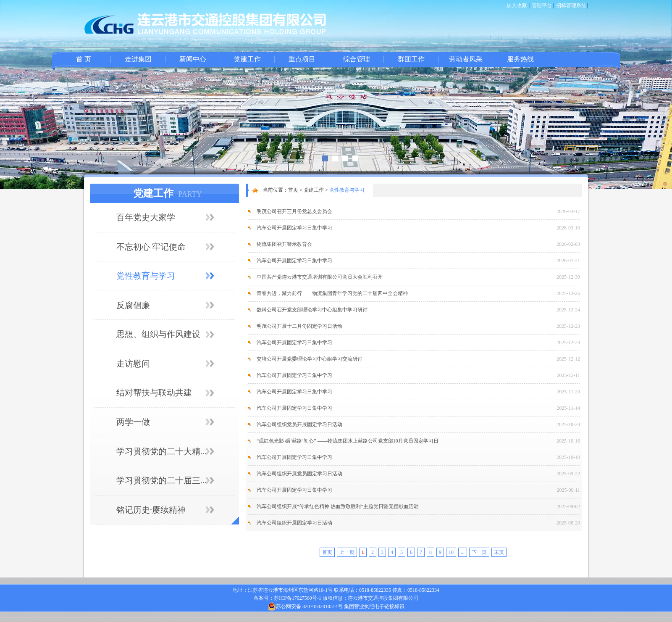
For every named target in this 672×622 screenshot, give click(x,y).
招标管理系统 (571, 5)
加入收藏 (517, 5)
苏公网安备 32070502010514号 (305, 606)
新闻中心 (193, 59)
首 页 (84, 59)
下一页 (479, 552)
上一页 (347, 552)
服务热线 (520, 59)
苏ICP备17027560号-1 (298, 598)
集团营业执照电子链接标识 (374, 606)
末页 (499, 552)
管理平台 (542, 5)
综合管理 (357, 59)
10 (451, 552)
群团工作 (411, 59)
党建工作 (247, 59)
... (463, 552)
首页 (293, 190)
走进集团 (138, 59)
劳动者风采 (466, 59)
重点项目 (302, 59)
